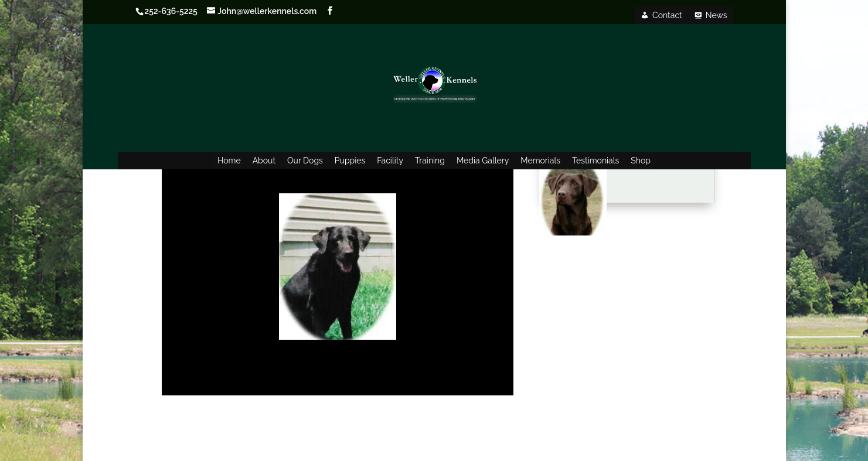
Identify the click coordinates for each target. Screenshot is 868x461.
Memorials (540, 161)
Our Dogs (305, 161)
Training (430, 161)
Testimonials (595, 161)
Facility (390, 161)
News (716, 15)
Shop (641, 161)
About (264, 161)
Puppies (350, 161)
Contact (667, 15)
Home (229, 161)
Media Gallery (483, 161)
